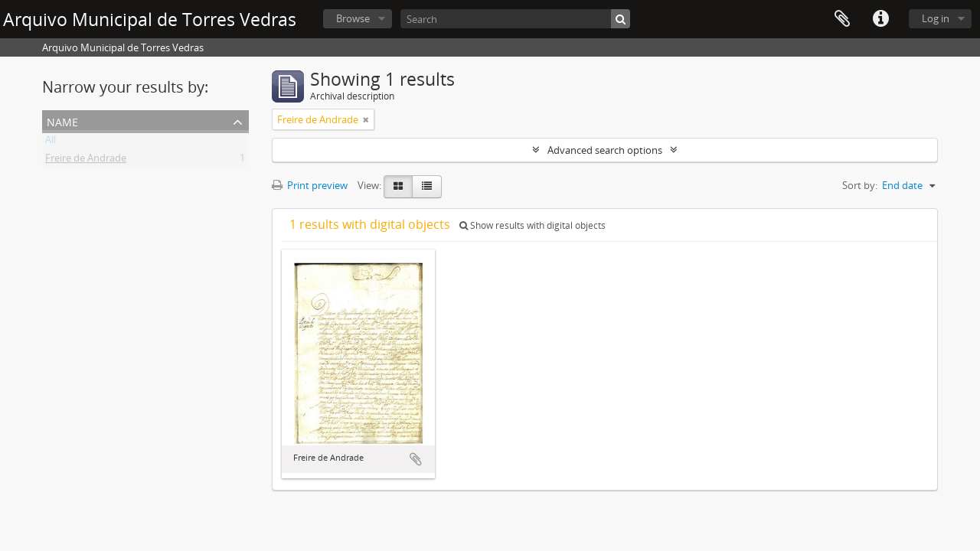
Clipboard (842, 19)
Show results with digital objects (532, 225)
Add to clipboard (416, 459)
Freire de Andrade (86, 161)
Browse (353, 18)
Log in (936, 18)
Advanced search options (605, 150)
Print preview (310, 185)
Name (62, 121)
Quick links (880, 19)
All (51, 142)
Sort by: (860, 185)
